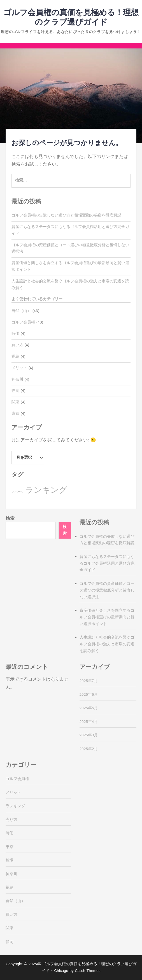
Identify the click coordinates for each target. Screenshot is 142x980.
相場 (10, 860)
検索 (10, 518)
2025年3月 (89, 735)
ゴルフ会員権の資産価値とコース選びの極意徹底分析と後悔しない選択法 (107, 590)
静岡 (15, 391)
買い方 (17, 345)
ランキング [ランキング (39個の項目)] (46, 490)
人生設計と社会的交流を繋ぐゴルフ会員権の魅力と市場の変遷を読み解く (107, 644)
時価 (15, 334)
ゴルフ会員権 (23, 322)
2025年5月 (89, 708)
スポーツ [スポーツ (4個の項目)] (18, 492)
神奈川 (17, 380)
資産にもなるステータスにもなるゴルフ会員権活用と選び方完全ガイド (107, 564)
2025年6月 (89, 695)
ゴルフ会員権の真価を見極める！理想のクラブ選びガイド (71, 18)
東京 (15, 414)
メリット (19, 368)
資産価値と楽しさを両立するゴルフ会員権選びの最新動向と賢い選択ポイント (107, 617)
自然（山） (21, 311)
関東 (15, 402)
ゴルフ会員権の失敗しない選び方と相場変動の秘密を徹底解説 (66, 215)
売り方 (11, 820)
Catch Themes (88, 971)
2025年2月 (89, 749)
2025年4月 (89, 722)
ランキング (15, 806)
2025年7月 (89, 681)
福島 (15, 357)
